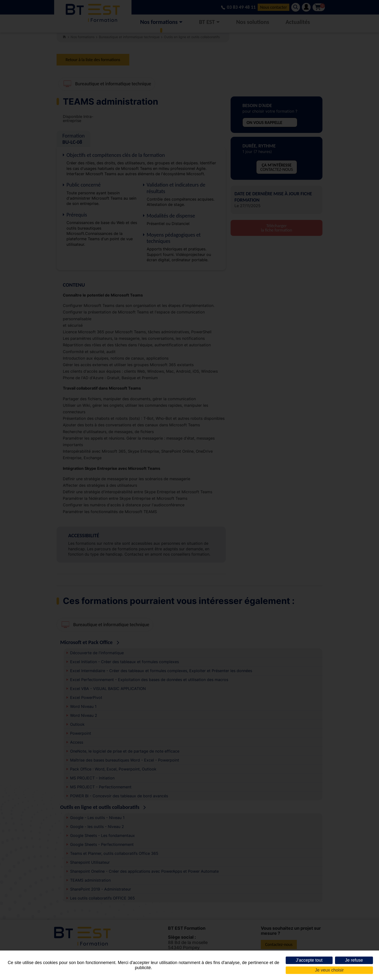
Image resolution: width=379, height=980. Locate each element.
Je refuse (354, 960)
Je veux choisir (329, 970)
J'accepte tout (309, 960)
